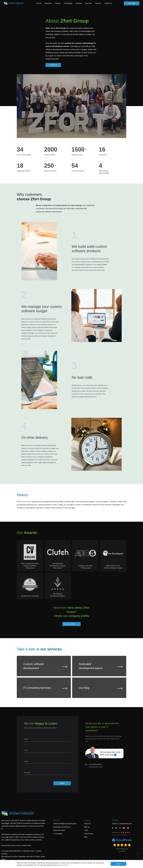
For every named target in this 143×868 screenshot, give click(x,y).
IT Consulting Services (45, 691)
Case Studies (89, 834)
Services (56, 820)
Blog (86, 837)
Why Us (87, 827)
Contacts (115, 820)
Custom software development (45, 669)
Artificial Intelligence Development (65, 824)
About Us (87, 824)
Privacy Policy (64, 865)
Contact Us (108, 3)
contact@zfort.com (95, 767)
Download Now (72, 624)
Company (87, 820)
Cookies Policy (26, 845)
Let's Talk (132, 3)
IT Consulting (58, 834)
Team (86, 830)
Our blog (101, 691)
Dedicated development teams (101, 669)
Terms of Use (16, 845)
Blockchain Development (62, 827)
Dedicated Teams (59, 830)
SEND (62, 783)
